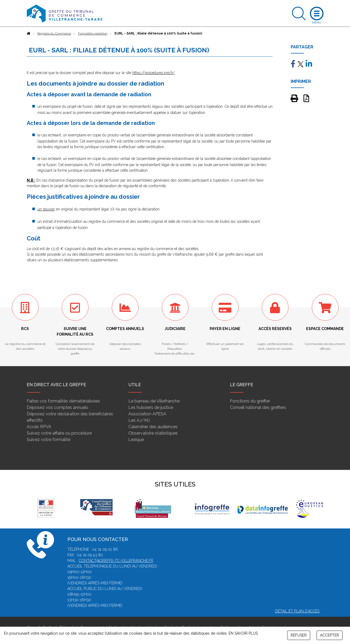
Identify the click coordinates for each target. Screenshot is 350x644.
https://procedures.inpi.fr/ (154, 73)
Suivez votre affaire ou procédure (59, 433)
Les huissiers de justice (151, 407)
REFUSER (299, 635)
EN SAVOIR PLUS (243, 633)
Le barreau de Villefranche (154, 401)
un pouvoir (46, 209)
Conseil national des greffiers (258, 407)
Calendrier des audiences (153, 427)
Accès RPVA (39, 427)
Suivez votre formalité (49, 440)
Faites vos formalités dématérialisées (63, 401)
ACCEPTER (330, 635)
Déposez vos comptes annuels (57, 407)
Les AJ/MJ (139, 420)
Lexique (136, 440)
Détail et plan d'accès (297, 611)
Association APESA (147, 414)
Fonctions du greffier (250, 401)
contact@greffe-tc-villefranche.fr (116, 561)
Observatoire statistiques (153, 433)
